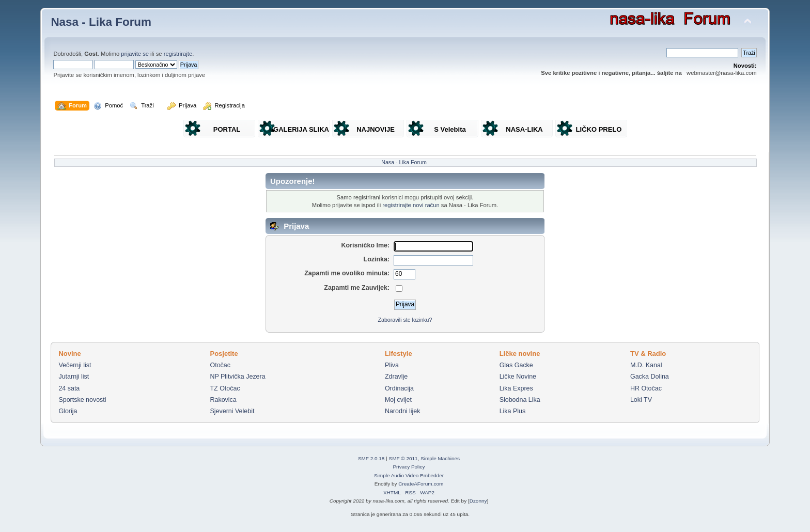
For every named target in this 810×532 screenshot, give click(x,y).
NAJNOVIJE (376, 129)
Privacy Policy (409, 467)
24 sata (69, 388)
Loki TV (641, 400)
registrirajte (178, 54)
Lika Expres (516, 388)
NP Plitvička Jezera (237, 377)
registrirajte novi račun (411, 205)
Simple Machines (440, 458)
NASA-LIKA (524, 129)
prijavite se (135, 54)
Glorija (68, 411)
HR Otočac (646, 388)
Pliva (392, 365)
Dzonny (478, 501)
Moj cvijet (398, 400)
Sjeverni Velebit (232, 411)
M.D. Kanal (646, 365)
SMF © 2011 (403, 458)
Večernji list (75, 365)
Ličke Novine (518, 377)
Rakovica (223, 400)
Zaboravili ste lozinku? (405, 320)
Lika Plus (513, 411)
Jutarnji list (74, 377)
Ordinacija (399, 388)
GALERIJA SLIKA (301, 129)
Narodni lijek (403, 411)
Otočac (220, 365)
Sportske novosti (82, 400)
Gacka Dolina (650, 377)
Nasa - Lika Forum (101, 22)
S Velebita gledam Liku (450, 131)
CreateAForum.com (421, 484)
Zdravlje (396, 377)
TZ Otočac (225, 388)
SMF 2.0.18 (371, 458)
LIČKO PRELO (599, 129)
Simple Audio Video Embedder (409, 475)
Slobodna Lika (520, 400)
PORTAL (227, 129)
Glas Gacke (516, 365)
